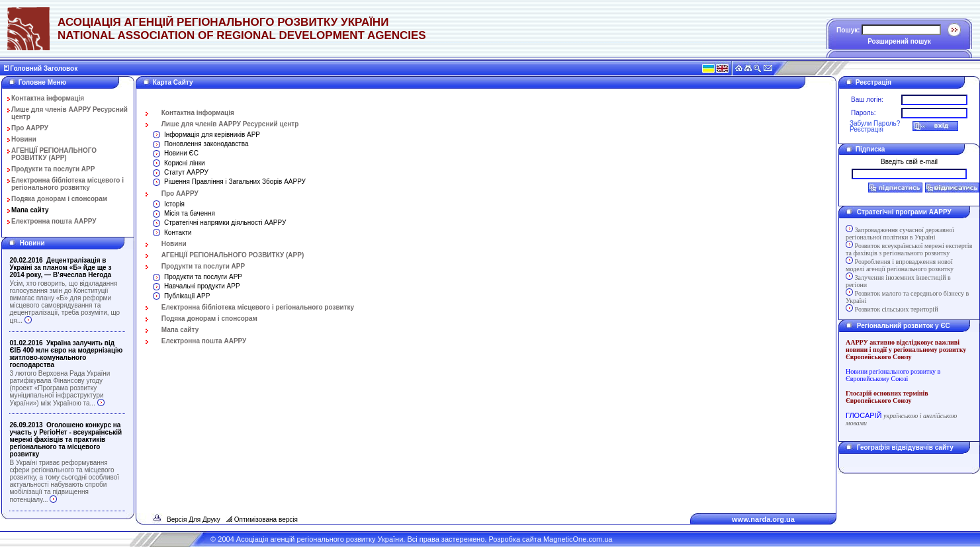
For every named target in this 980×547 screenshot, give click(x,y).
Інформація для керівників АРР (212, 135)
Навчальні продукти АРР (202, 286)
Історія (174, 204)
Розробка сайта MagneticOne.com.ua (550, 539)
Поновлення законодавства (206, 144)
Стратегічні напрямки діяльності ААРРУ (225, 223)
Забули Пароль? (875, 123)
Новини (24, 139)
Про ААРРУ (30, 128)
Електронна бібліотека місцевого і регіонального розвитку (67, 184)
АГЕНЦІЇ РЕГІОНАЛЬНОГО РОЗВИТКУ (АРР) (54, 154)
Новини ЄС (181, 153)
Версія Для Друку (194, 520)
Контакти (178, 232)
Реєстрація (867, 129)
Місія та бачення (190, 213)
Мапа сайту (30, 210)
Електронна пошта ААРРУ (54, 221)
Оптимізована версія (266, 520)
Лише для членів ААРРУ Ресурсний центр (230, 124)
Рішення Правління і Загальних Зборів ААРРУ (235, 182)
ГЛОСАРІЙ (864, 415)
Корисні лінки (185, 163)
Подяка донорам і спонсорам (59, 199)
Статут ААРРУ (186, 172)
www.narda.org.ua (763, 519)
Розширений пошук (899, 41)
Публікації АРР (187, 296)
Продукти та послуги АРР (53, 169)
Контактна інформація (48, 98)
